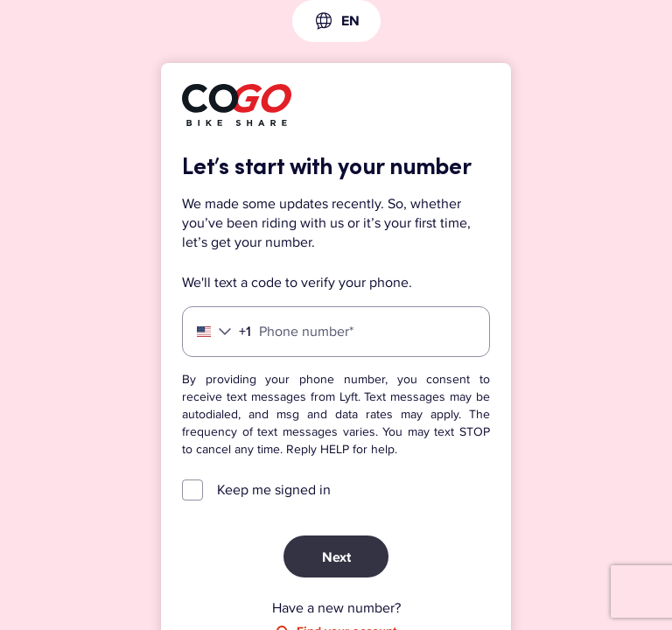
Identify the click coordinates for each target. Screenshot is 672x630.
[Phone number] (336, 332)
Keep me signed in (274, 490)
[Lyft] (237, 108)
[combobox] (336, 21)
